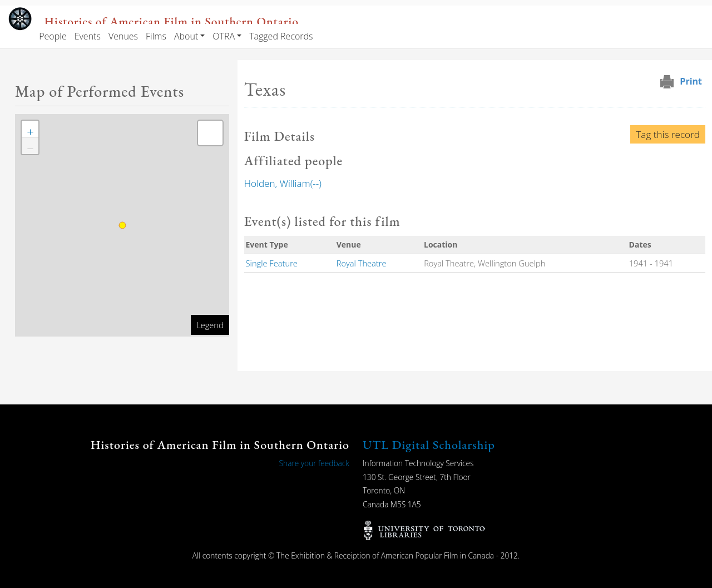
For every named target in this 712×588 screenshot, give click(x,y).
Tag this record (668, 134)
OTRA (224, 36)
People (53, 36)
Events (88, 36)
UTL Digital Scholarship (429, 445)
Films (156, 36)
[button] (30, 129)
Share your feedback (314, 463)
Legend (210, 325)
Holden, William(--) (283, 183)
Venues (123, 36)
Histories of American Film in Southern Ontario (172, 21)
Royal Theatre (362, 263)
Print (691, 81)
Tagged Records (281, 36)
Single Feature (272, 263)
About (186, 36)
